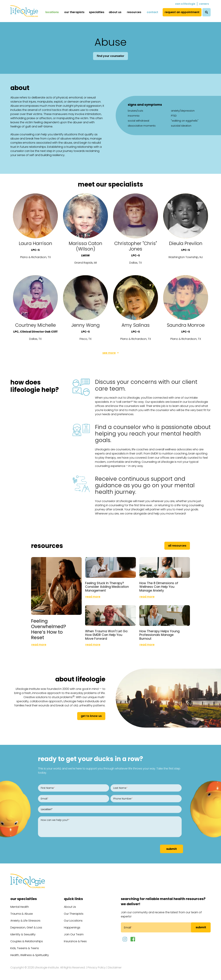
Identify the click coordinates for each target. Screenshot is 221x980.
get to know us (91, 716)
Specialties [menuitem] (97, 12)
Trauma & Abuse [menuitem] (22, 914)
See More (109, 353)
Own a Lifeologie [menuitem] (185, 4)
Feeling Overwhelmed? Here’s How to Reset (49, 629)
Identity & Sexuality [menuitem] (23, 934)
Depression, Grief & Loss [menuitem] (26, 928)
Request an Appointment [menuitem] (182, 12)
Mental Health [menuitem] (20, 907)
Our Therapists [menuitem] (74, 12)
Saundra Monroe (186, 325)
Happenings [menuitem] (72, 928)
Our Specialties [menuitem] (24, 899)
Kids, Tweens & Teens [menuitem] (25, 948)
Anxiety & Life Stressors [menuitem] (25, 921)
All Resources (177, 546)
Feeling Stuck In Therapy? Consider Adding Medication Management (107, 587)
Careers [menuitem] (204, 4)
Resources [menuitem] (134, 12)
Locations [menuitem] (52, 12)
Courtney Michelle (35, 325)
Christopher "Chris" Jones (136, 246)
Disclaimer (115, 968)
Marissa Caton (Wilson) (85, 246)
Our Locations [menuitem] (73, 921)
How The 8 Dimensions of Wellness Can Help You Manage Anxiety (159, 587)
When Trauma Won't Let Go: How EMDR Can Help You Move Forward (107, 635)
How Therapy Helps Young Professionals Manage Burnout (159, 635)
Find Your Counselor (110, 56)
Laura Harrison (35, 243)
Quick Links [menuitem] (73, 899)
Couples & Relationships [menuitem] (27, 941)
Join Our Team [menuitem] (74, 934)
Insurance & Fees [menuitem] (75, 941)
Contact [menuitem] (152, 12)
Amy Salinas (136, 325)
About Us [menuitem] (115, 12)
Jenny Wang (85, 325)
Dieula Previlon (186, 243)
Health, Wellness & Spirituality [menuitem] (30, 955)
